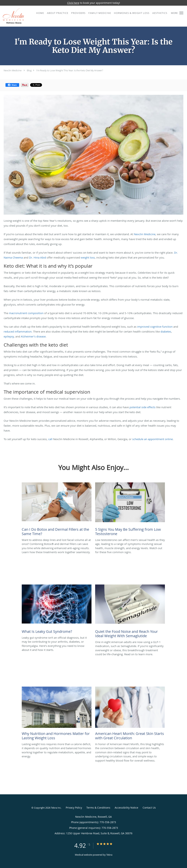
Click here (73, 3)
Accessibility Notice (126, 808)
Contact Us (149, 808)
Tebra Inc (56, 808)
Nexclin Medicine (13, 70)
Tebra (109, 855)
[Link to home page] (12, 16)
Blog (29, 70)
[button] (181, 13)
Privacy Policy (74, 808)
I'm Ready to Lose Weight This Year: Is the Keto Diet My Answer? (70, 70)
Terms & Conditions (98, 808)
